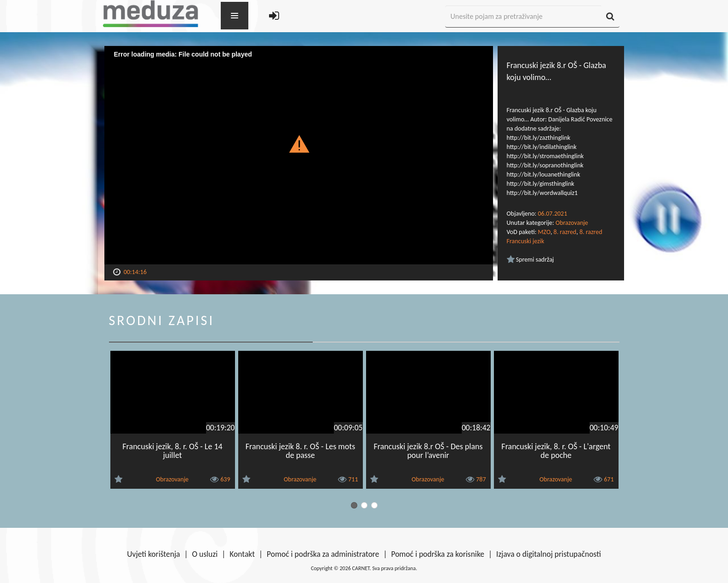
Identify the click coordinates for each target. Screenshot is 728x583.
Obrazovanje (572, 223)
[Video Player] (299, 155)
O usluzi (205, 554)
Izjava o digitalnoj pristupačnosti (549, 554)
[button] (299, 143)
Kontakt (242, 554)
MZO (544, 232)
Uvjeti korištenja (153, 554)
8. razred (565, 232)
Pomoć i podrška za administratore (323, 554)
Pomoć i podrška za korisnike (438, 554)
